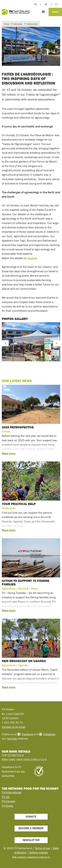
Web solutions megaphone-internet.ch (31, 857)
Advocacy (18, 24)
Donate (55, 12)
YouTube (12, 739)
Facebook (28, 734)
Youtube (32, 258)
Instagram (49, 734)
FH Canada (8, 801)
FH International (12, 792)
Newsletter (31, 840)
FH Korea (7, 806)
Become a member (31, 828)
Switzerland (32, 24)
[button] (5, 343)
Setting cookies (39, 853)
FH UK (6, 797)
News (7, 24)
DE (46, 4)
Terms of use (42, 848)
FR (35, 4)
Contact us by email (14, 727)
